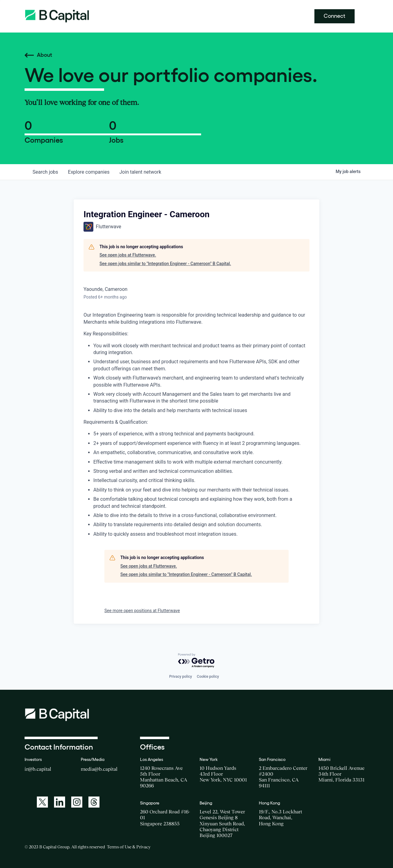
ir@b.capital (38, 769)
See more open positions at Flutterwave (142, 611)
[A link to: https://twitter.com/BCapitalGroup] (42, 802)
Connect (335, 16)
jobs (45, 172)
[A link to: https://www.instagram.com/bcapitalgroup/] (77, 802)
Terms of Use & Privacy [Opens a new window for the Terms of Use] (129, 847)
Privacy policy (181, 677)
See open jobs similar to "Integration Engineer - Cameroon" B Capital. (165, 264)
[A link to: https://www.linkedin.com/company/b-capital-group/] (60, 802)
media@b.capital (99, 769)
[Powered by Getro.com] (196, 661)
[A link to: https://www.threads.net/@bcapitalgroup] (94, 802)
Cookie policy (208, 677)
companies (89, 172)
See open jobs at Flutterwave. (128, 255)
